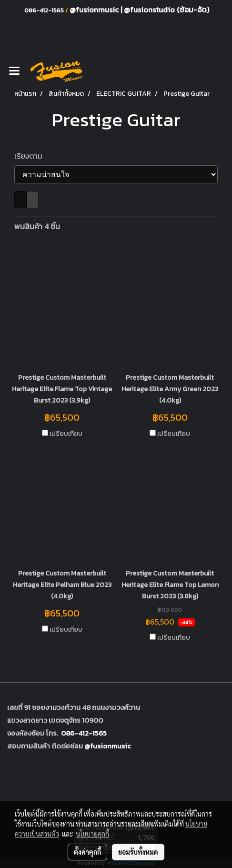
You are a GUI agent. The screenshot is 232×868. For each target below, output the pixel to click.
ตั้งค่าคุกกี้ (87, 852)
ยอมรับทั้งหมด (138, 852)
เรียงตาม (31, 156)
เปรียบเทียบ (66, 434)
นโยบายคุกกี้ (92, 834)
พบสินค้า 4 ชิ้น (37, 226)
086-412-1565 (84, 733)
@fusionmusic (95, 10)
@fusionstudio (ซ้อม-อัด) (166, 10)
